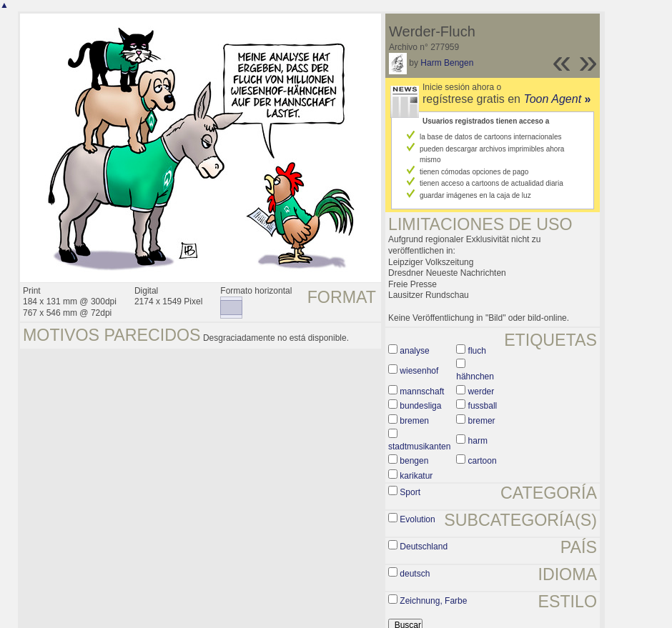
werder (481, 392)
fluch (477, 351)
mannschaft (422, 392)
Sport (410, 492)
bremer (482, 421)
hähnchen (475, 377)
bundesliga (420, 406)
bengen (414, 461)
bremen (414, 421)
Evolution (417, 519)
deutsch (415, 574)
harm (478, 441)
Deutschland (424, 547)
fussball (483, 406)
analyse (414, 351)
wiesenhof (419, 371)
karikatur (416, 476)
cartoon (483, 461)
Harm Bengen (447, 63)
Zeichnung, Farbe (433, 601)
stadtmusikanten (419, 447)
